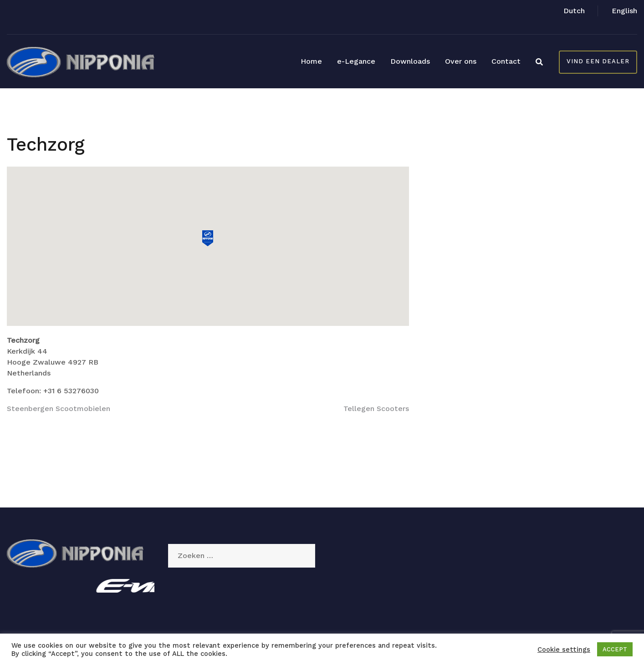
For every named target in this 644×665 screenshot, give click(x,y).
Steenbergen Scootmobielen (59, 409)
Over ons (461, 61)
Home (311, 61)
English (624, 11)
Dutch (574, 11)
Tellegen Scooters (376, 409)
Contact (506, 61)
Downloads (410, 61)
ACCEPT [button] (615, 649)
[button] (208, 238)
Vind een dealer (598, 61)
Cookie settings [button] (564, 650)
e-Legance (356, 61)
